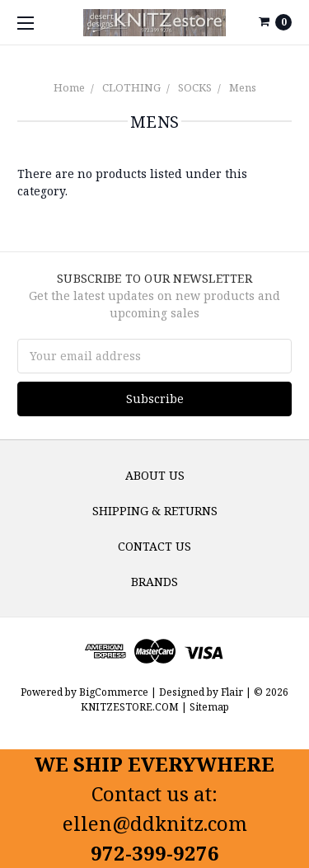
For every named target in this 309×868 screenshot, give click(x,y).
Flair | (236, 692)
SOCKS (195, 87)
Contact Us (154, 546)
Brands (154, 582)
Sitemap (208, 707)
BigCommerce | (118, 692)
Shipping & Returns (155, 511)
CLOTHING (131, 87)
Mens (243, 87)
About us (155, 475)
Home (69, 87)
